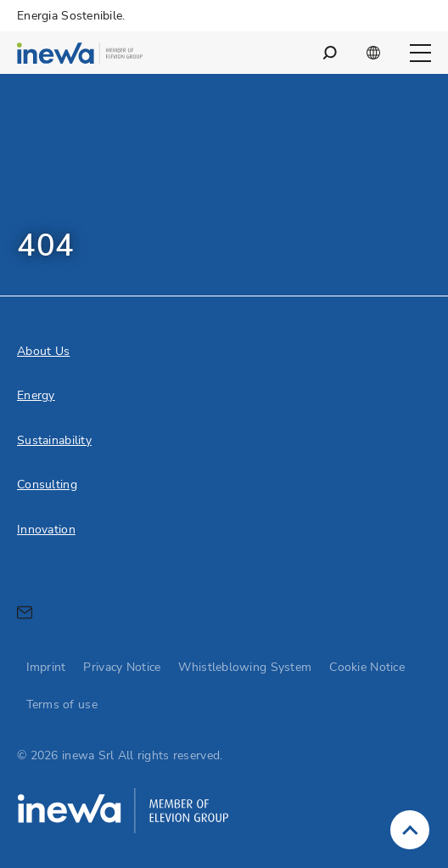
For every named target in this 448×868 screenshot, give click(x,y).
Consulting (47, 485)
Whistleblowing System (245, 667)
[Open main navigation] (420, 53)
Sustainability (54, 440)
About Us (43, 351)
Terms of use (62, 705)
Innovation (46, 530)
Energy (36, 395)
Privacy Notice (122, 667)
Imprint (46, 667)
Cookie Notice (367, 667)
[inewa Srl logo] (80, 56)
